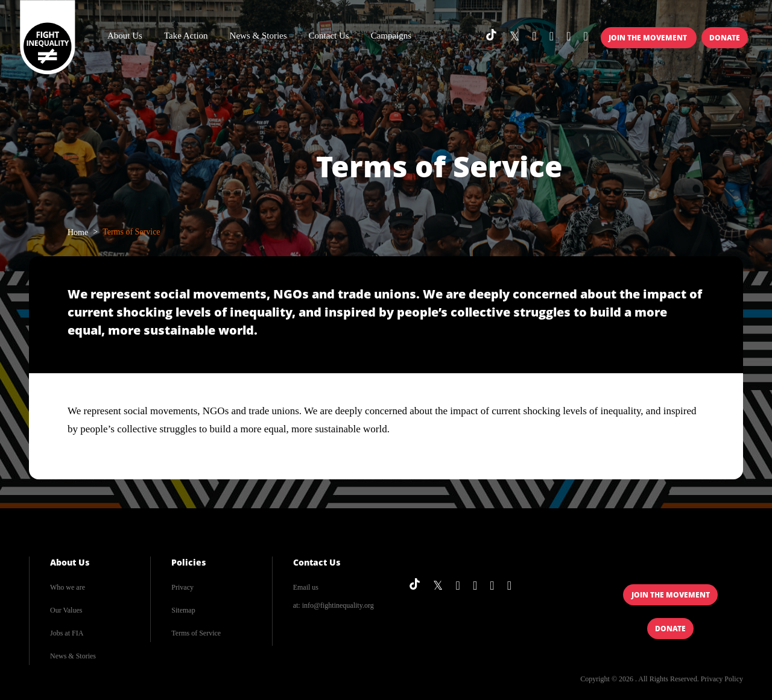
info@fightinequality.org (338, 605)
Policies (188, 562)
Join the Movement (649, 38)
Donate (725, 38)
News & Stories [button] (258, 36)
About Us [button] (125, 36)
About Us (70, 562)
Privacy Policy (722, 679)
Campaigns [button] (391, 36)
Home (78, 232)
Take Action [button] (186, 36)
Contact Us (329, 36)
